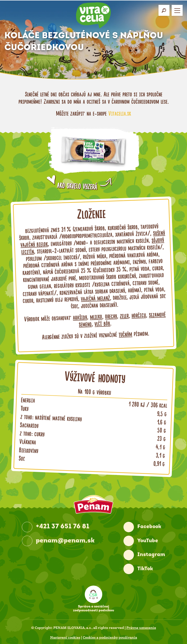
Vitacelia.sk (120, 114)
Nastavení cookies (65, 637)
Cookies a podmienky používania (110, 637)
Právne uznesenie (141, 628)
